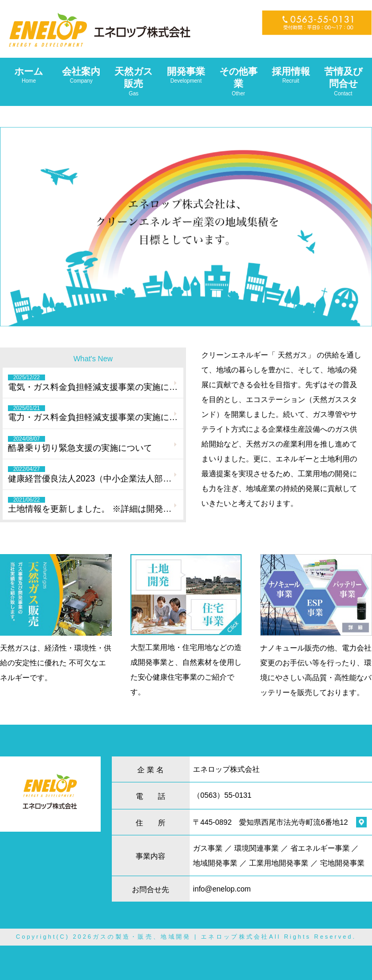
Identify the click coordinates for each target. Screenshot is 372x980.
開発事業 (186, 75)
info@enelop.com (222, 889)
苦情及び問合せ (343, 82)
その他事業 (238, 82)
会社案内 (81, 75)
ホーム (29, 75)
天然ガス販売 (134, 82)
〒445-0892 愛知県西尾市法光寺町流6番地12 (271, 822)
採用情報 (291, 75)
